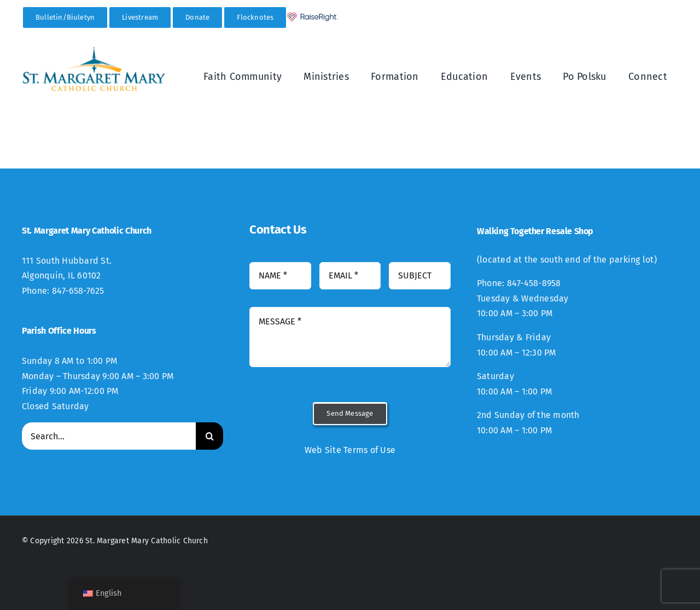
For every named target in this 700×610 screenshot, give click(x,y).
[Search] (209, 436)
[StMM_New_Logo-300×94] (94, 50)
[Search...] (109, 436)
